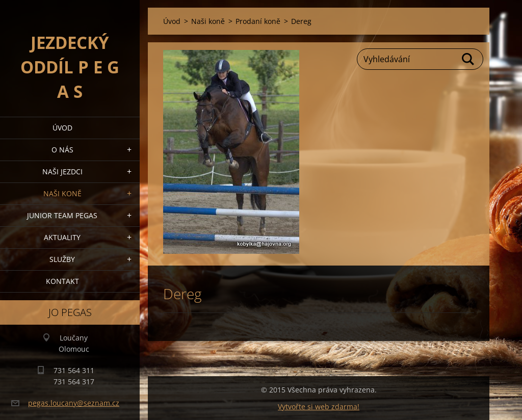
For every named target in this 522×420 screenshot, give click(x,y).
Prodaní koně (258, 21)
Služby (62, 259)
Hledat (468, 59)
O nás (62, 150)
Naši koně (62, 193)
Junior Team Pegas (62, 215)
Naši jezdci (62, 172)
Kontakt (62, 281)
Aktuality (62, 237)
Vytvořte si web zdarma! (319, 406)
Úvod (62, 128)
